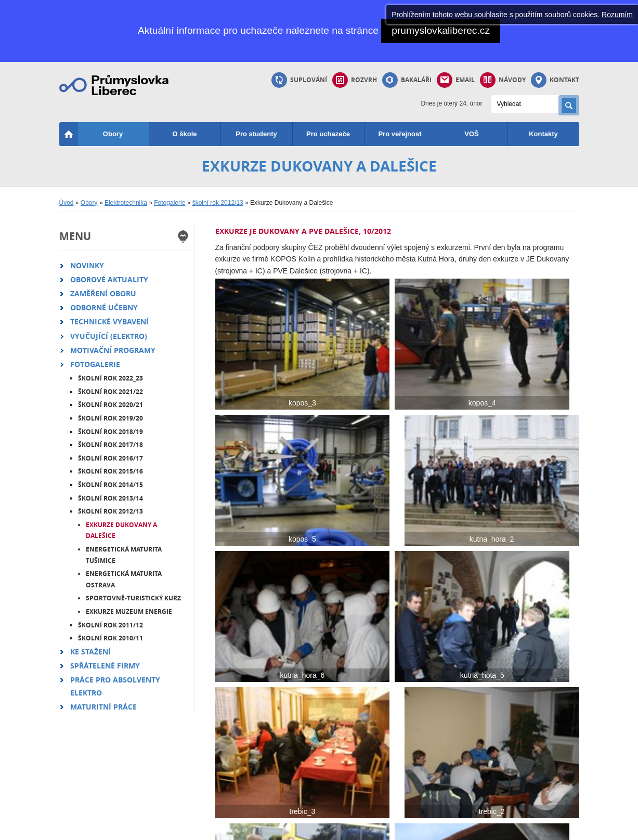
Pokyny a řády (263, 789)
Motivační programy (113, 350)
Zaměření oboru (103, 293)
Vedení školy (519, 776)
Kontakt (555, 80)
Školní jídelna (262, 763)
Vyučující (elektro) (109, 336)
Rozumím (617, 15)
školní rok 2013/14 (110, 498)
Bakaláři (407, 80)
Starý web (170, 802)
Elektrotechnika (126, 203)
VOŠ (471, 134)
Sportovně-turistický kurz (133, 598)
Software (255, 802)
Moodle (339, 789)
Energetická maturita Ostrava (124, 579)
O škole (185, 134)
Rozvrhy (427, 763)
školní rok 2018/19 (110, 432)
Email (456, 80)
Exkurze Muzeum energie (129, 612)
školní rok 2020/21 (110, 405)
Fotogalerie (170, 203)
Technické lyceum (95, 776)
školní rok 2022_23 (110, 378)
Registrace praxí (352, 763)
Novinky (87, 265)
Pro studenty (256, 134)
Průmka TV (172, 763)
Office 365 (257, 776)
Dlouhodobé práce (355, 776)
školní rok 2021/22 (110, 392)
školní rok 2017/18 (110, 445)
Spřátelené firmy (105, 666)
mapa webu (134, 829)
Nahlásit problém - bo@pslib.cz (209, 829)
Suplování (299, 80)
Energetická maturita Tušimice (124, 555)
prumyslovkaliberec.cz (441, 30)
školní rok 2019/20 (110, 418)
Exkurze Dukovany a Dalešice (121, 530)
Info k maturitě (435, 802)
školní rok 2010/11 (110, 638)
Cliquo (504, 829)
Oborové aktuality (109, 279)
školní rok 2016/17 (110, 458)
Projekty (168, 776)
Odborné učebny (104, 307)
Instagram (170, 789)
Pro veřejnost (400, 134)
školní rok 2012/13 (218, 203)
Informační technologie (102, 802)
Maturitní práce (103, 707)
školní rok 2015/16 (110, 471)
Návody (503, 80)
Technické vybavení (109, 321)
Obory (113, 134)
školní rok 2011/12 (110, 625)
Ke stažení (90, 652)
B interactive (543, 829)
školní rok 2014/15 (110, 485)
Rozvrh (355, 80)
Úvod (67, 203)
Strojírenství (87, 763)
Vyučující (514, 789)
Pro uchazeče (328, 134)
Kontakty (543, 134)
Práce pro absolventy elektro (115, 686)
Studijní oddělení (525, 763)
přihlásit (278, 829)
